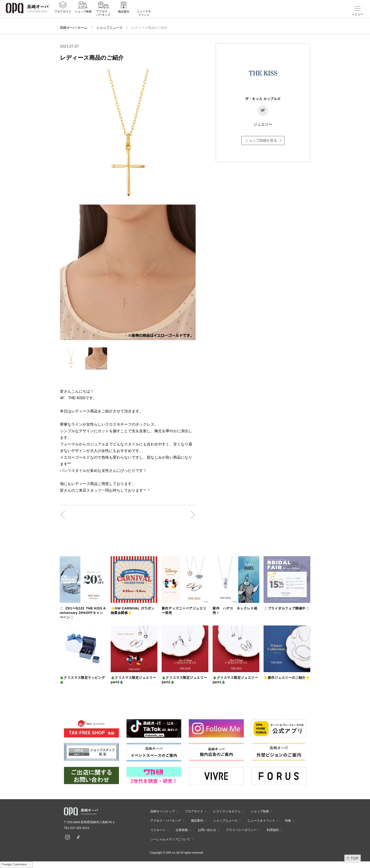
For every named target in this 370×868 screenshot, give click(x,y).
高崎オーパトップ (163, 811)
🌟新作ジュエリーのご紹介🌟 (287, 678)
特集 (288, 821)
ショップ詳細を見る (261, 140)
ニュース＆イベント (144, 16)
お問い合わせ (207, 830)
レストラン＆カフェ (227, 811)
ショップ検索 (83, 14)
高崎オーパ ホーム (74, 28)
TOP (355, 858)
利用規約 (273, 830)
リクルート (158, 830)
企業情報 (182, 830)
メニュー (357, 14)
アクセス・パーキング (103, 16)
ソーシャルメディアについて (170, 839)
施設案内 (124, 14)
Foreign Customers (14, 864)
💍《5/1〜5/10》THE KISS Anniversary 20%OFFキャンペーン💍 (83, 613)
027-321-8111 (81, 828)
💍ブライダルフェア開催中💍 (287, 608)
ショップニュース (109, 28)
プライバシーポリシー (241, 830)
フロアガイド (63, 14)
